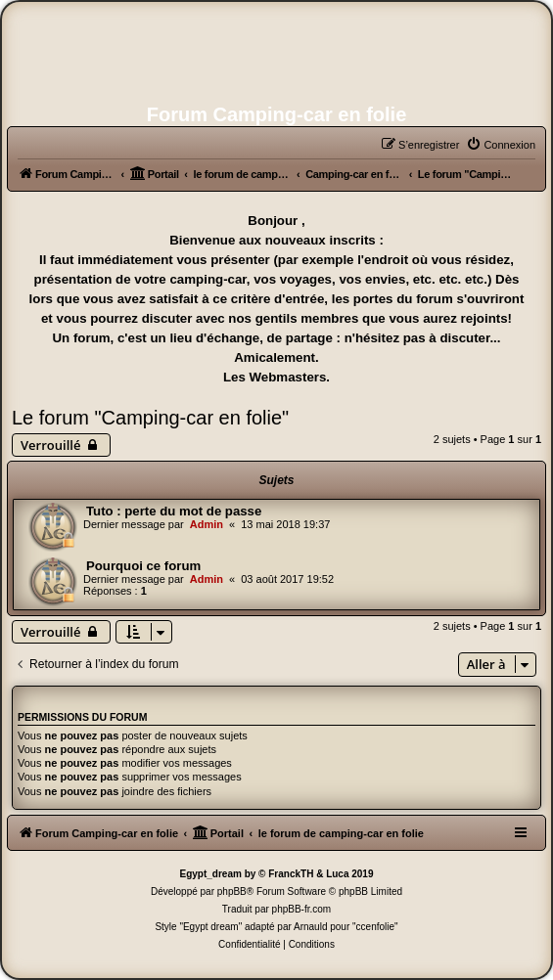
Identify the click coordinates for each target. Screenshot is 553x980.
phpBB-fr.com (302, 909)
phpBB (232, 891)
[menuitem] (501, 145)
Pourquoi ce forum (143, 566)
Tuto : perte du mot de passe (174, 511)
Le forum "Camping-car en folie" (150, 418)
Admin (207, 524)
